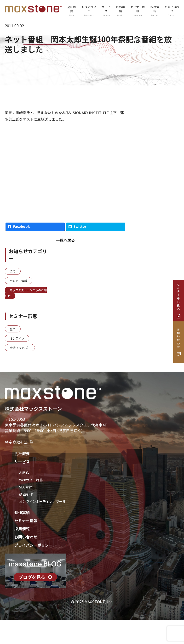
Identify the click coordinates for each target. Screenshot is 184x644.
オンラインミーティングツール (43, 501)
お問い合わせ (172, 11)
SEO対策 (26, 487)
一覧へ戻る (65, 240)
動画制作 (26, 494)
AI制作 (24, 473)
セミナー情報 (138, 11)
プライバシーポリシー (34, 545)
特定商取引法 (19, 442)
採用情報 (155, 11)
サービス (106, 11)
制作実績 (120, 11)
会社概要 (72, 11)
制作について (89, 11)
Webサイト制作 (31, 480)
